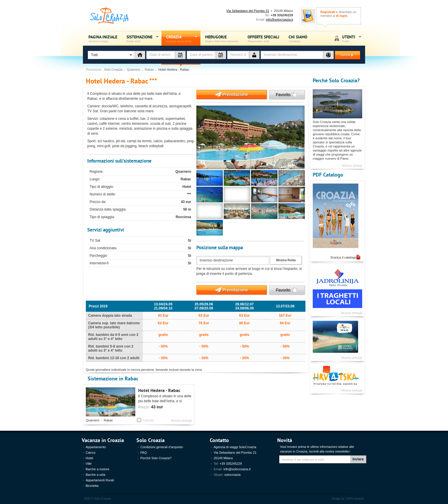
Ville (89, 464)
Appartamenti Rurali (100, 480)
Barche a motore (98, 469)
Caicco (91, 453)
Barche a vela (96, 475)
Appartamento (96, 447)
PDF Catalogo (328, 174)
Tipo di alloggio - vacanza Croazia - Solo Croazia (140, 55)
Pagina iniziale (103, 39)
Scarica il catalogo (343, 257)
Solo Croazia (113, 70)
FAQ (144, 453)
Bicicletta (92, 486)
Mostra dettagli (182, 421)
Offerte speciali (263, 39)
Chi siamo (298, 39)
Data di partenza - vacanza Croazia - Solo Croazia (221, 55)
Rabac (149, 70)
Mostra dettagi (352, 165)
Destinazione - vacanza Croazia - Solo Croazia (329, 55)
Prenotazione (222, 95)
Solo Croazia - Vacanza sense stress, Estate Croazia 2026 (110, 16)
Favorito (283, 95)
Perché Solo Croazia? (336, 80)
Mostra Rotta (286, 260)
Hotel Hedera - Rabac (159, 390)
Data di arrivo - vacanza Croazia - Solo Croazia (181, 55)
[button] (111, 55)
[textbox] (292, 55)
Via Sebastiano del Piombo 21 (248, 11)
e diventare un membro (338, 14)
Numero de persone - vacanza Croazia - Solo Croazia (254, 55)
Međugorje (222, 39)
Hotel (90, 458)
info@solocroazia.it (279, 19)
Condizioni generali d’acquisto (162, 447)
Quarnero (134, 70)
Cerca (344, 55)
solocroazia (232, 475)
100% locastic (355, 499)
